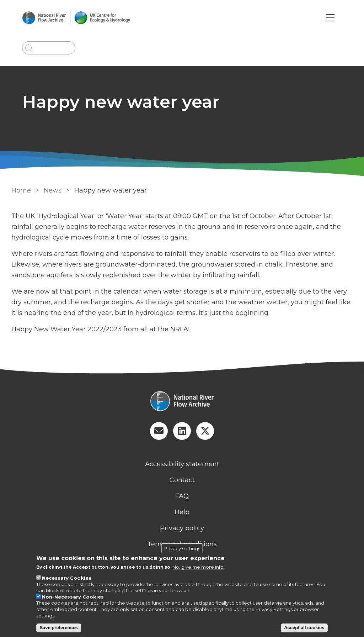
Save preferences (59, 628)
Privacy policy (182, 528)
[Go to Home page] (76, 18)
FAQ (182, 496)
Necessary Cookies (67, 578)
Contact (182, 480)
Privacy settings (182, 548)
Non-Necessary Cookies (73, 597)
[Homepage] (182, 402)
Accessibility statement (182, 464)
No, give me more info (198, 567)
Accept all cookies (304, 628)
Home (21, 190)
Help (182, 512)
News (53, 190)
